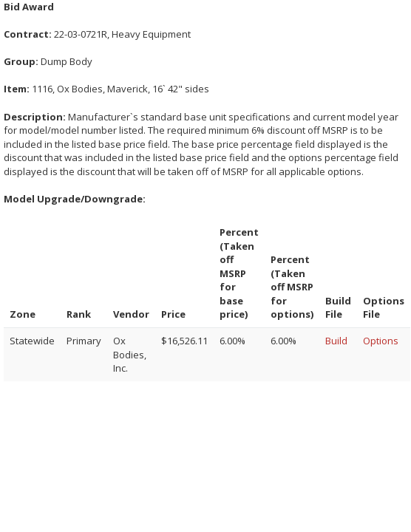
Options (381, 341)
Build (336, 341)
